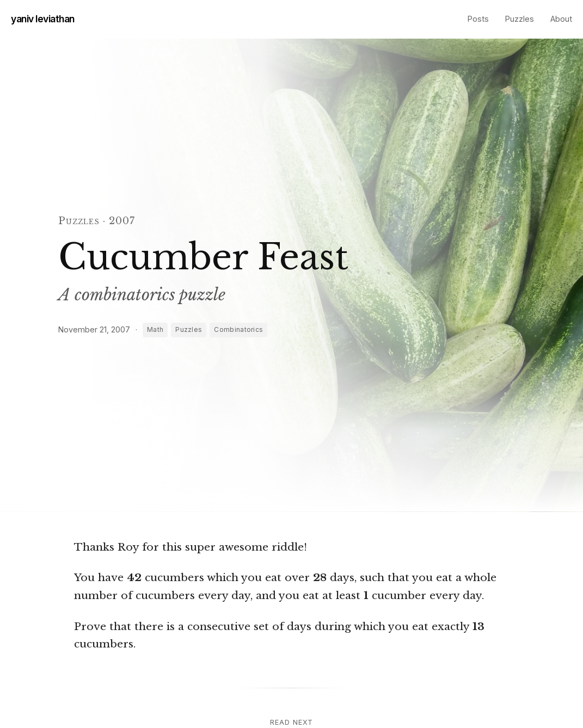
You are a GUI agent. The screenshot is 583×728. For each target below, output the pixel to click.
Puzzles (520, 19)
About (561, 19)
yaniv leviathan (43, 19)
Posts (478, 19)
